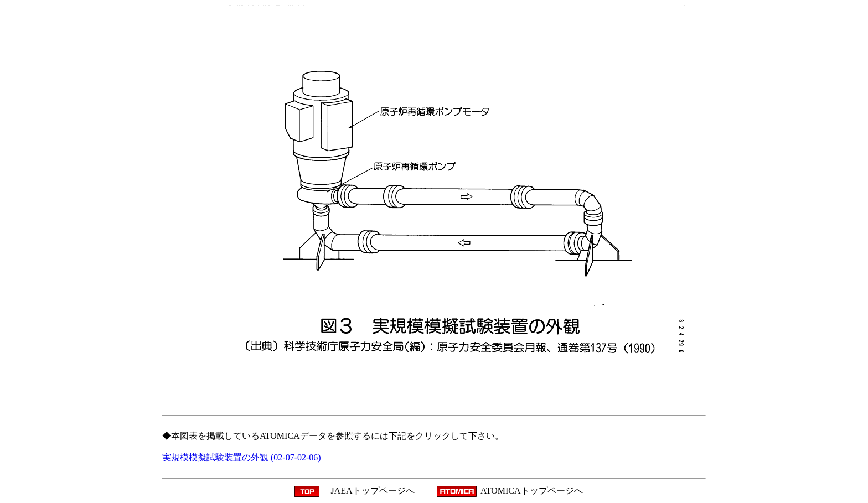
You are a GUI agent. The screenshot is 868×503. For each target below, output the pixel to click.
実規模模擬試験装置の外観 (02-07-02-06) (242, 457)
